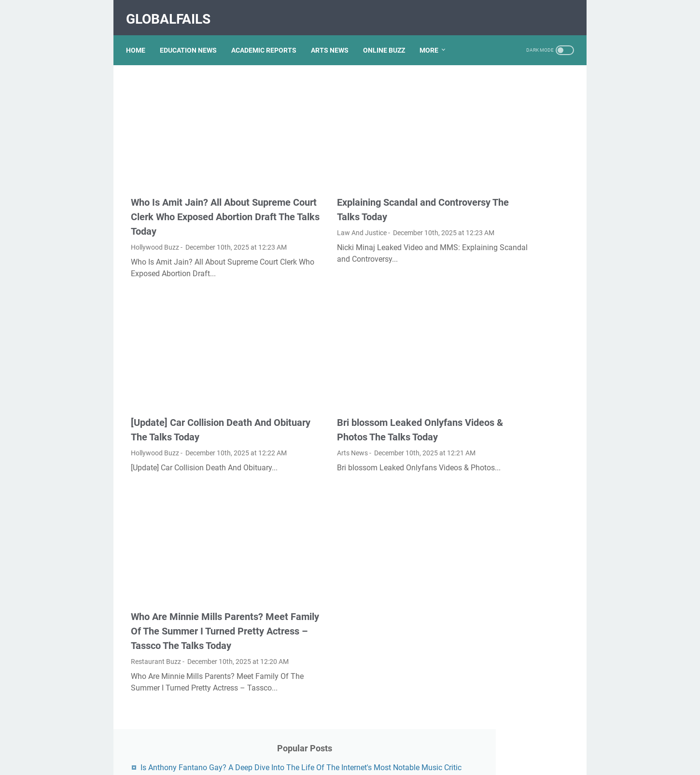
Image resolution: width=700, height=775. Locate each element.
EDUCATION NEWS (193, 38)
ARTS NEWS (335, 38)
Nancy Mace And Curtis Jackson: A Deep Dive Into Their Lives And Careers (511, 621)
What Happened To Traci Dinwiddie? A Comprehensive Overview (516, 267)
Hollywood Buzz (155, 225)
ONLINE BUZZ (389, 38)
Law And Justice (309, 196)
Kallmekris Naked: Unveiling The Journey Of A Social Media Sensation (514, 199)
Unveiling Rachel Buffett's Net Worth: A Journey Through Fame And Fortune (517, 414)
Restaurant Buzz (156, 652)
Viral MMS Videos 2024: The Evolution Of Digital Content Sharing (515, 554)
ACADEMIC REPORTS (269, 38)
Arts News (299, 437)
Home (140, 38)
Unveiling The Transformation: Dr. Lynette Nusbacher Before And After (514, 661)
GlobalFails (173, 11)
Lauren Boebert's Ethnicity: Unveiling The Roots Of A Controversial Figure (512, 160)
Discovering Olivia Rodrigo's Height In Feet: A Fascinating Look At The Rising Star (516, 346)
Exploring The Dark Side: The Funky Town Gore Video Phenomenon (516, 306)
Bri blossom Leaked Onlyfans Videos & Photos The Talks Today (347, 407)
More (434, 38)
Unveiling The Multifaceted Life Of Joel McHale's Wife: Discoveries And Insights (513, 514)
